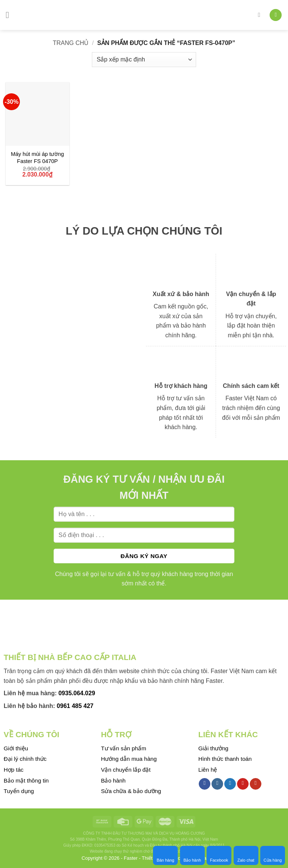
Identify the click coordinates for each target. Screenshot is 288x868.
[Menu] (10, 15)
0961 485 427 (75, 706)
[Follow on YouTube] (256, 784)
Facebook (219, 855)
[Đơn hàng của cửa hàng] (144, 60)
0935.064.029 (77, 693)
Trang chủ (71, 43)
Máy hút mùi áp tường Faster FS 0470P (37, 158)
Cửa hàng (273, 855)
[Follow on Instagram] (217, 784)
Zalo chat (246, 855)
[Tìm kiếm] (261, 15)
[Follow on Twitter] (230, 784)
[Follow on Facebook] (205, 784)
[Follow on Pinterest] (243, 784)
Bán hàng (166, 855)
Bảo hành (192, 855)
